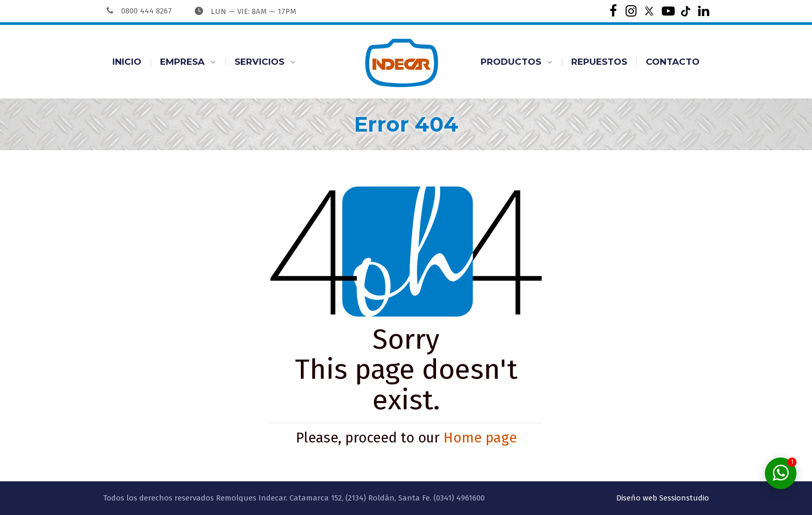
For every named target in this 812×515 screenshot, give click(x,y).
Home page (480, 438)
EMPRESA (182, 62)
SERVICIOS (259, 62)
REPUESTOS (599, 62)
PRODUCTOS (511, 62)
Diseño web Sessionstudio (663, 498)
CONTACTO (673, 62)
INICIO (127, 62)
